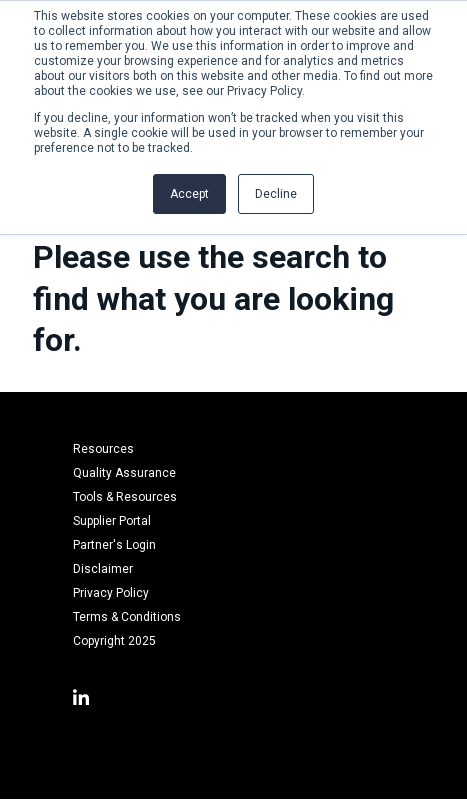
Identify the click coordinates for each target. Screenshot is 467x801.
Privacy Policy (111, 593)
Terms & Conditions (127, 617)
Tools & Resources (125, 497)
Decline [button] (276, 194)
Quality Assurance (124, 473)
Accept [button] (189, 194)
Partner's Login (114, 545)
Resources (103, 449)
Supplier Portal (112, 521)
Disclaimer (103, 569)
